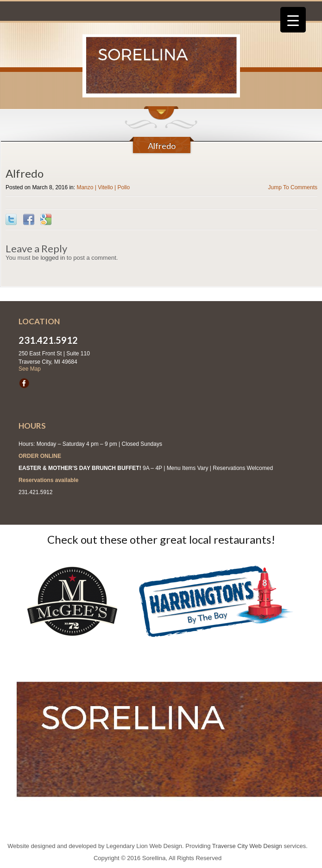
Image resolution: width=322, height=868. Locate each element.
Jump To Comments (293, 187)
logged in (53, 258)
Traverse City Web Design (247, 846)
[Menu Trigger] (293, 20)
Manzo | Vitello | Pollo (103, 187)
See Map (30, 369)
